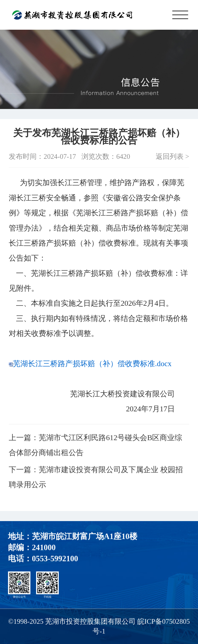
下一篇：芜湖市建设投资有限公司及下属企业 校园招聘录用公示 (96, 478)
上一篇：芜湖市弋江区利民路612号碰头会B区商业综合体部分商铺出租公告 (95, 446)
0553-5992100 (55, 560)
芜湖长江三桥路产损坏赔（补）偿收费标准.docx (92, 364)
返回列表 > (172, 156)
